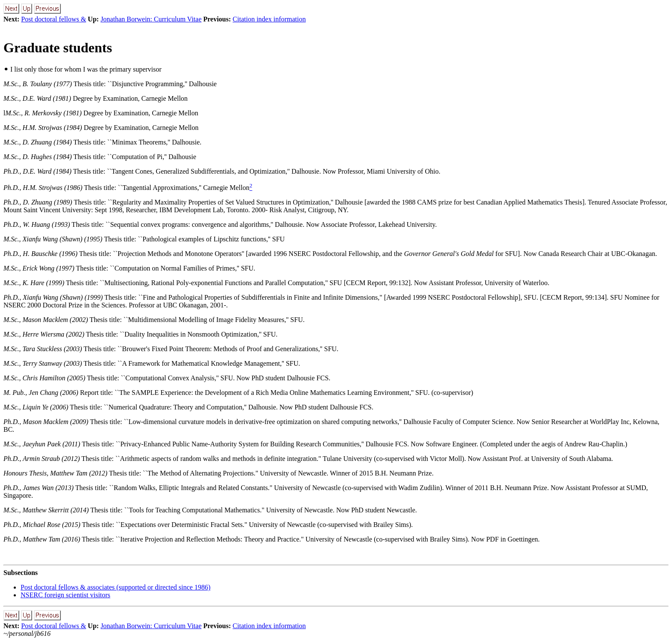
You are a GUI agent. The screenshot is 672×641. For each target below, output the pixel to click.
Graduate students (58, 48)
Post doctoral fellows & (54, 19)
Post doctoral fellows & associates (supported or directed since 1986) (115, 587)
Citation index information (269, 19)
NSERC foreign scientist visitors (65, 595)
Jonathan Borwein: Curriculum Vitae (151, 19)
